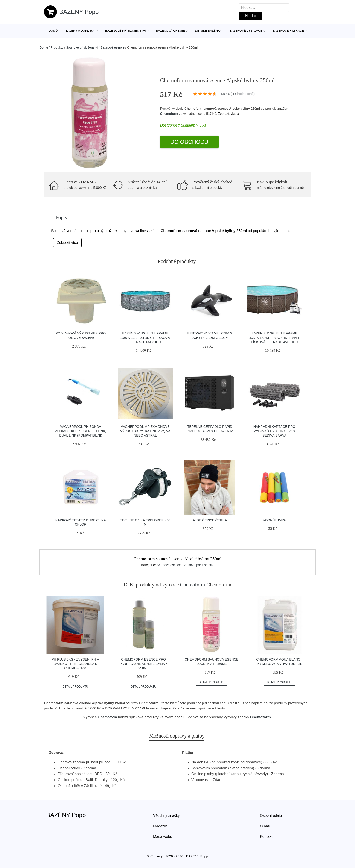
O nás (265, 826)
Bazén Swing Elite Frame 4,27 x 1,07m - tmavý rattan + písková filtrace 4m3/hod (274, 338)
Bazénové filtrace (288, 31)
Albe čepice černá (210, 520)
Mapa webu (163, 837)
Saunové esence (112, 47)
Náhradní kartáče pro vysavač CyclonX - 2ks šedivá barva (274, 431)
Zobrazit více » (229, 114)
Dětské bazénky (208, 31)
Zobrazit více (67, 243)
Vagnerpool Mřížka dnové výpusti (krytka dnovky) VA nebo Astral (145, 431)
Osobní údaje (271, 816)
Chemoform (169, 114)
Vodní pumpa (274, 520)
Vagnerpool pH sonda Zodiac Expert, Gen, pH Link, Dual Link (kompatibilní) (81, 431)
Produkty (57, 47)
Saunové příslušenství (82, 47)
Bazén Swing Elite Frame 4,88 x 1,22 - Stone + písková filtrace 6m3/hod (145, 338)
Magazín (160, 826)
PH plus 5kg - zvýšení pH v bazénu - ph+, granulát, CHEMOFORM (75, 664)
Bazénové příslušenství (126, 31)
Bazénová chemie (170, 31)
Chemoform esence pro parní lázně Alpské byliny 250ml (143, 664)
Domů (53, 31)
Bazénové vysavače (246, 31)
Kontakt (266, 837)
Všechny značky (166, 816)
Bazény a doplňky (80, 31)
